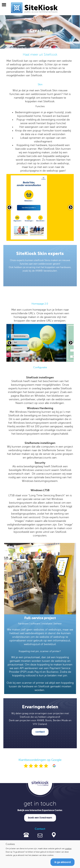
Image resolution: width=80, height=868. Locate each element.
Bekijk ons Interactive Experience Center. (40, 810)
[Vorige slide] (9, 207)
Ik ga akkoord (62, 862)
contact (40, 732)
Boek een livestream (40, 818)
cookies (68, 849)
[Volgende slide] (71, 207)
